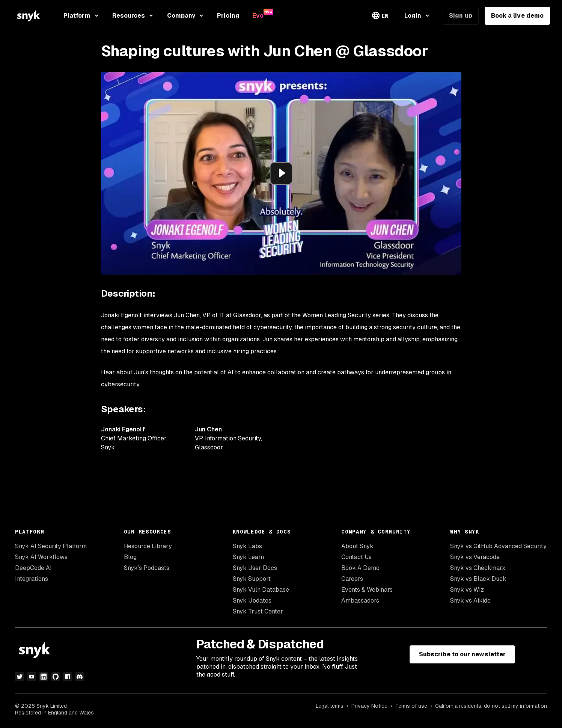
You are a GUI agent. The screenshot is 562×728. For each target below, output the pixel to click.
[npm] (68, 677)
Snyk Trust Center (258, 611)
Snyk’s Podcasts (147, 568)
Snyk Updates (252, 601)
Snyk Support (252, 579)
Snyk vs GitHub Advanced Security (498, 546)
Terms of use (411, 706)
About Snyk (357, 546)
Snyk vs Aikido (470, 601)
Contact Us (356, 557)
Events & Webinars (367, 590)
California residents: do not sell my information (491, 706)
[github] (56, 677)
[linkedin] (44, 677)
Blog (130, 557)
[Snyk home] (29, 16)
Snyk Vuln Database (261, 590)
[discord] (80, 677)
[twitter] (20, 677)
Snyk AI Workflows (41, 557)
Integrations (32, 579)
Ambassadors (360, 601)
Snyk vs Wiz (467, 590)
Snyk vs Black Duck (478, 579)
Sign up (461, 16)
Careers (352, 579)
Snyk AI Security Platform (51, 546)
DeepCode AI (33, 568)
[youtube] (32, 677)
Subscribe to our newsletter (462, 654)
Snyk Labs (247, 546)
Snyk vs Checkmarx (478, 568)
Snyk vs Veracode (475, 557)
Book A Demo (360, 568)
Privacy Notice (369, 706)
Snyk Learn (248, 557)
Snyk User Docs (255, 568)
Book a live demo (517, 16)
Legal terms (330, 706)
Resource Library (148, 546)
